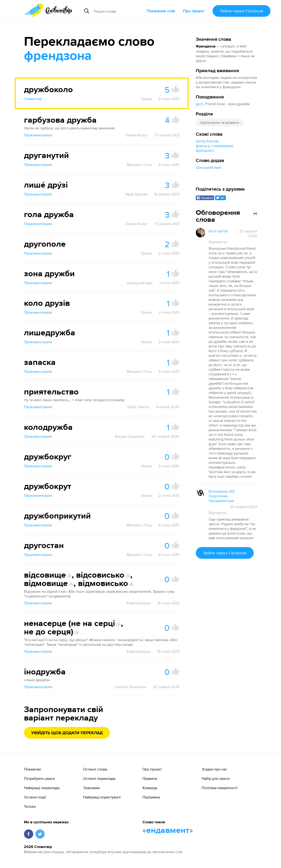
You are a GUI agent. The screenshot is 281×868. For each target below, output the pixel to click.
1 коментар (33, 99)
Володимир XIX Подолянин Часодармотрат (222, 496)
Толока (30, 806)
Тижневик (91, 788)
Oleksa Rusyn (136, 135)
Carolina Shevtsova (130, 687)
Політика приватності (220, 788)
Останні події (35, 797)
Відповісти (218, 242)
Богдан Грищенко (130, 436)
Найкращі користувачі (102, 797)
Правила (150, 778)
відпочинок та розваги (220, 122)
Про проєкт (194, 11)
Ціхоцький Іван (209, 167)
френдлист (205, 150)
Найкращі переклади (42, 788)
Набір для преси (216, 778)
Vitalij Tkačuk (138, 407)
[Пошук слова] (118, 11)
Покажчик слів (161, 11)
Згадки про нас (214, 769)
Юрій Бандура (139, 603)
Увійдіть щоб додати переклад (67, 733)
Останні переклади (99, 778)
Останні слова (95, 769)
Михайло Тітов (139, 165)
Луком (146, 99)
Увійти (242, 11)
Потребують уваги (39, 778)
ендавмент (168, 831)
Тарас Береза (136, 194)
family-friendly (207, 141)
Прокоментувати (38, 135)
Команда (150, 788)
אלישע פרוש (218, 231)
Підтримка (151, 797)
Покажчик (32, 769)
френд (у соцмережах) (215, 146)
